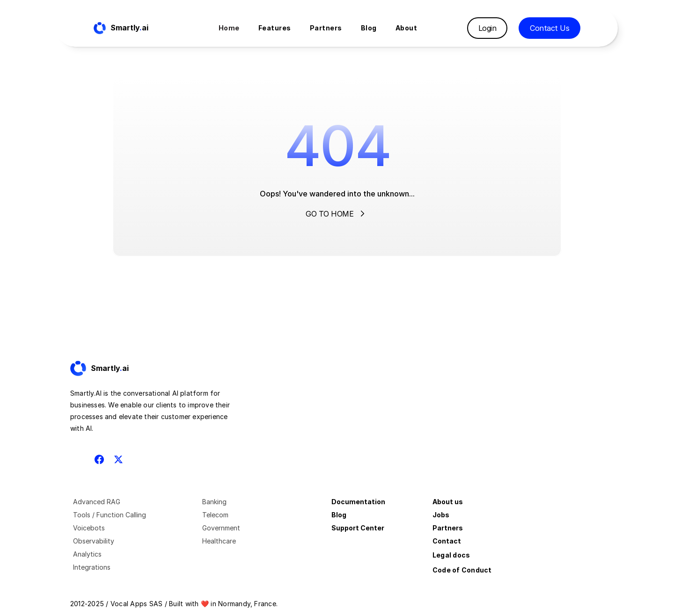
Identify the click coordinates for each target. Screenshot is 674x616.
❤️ (205, 604)
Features (275, 28)
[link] (108, 369)
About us (448, 502)
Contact (447, 541)
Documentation (358, 502)
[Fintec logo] (108, 369)
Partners (448, 528)
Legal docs (451, 555)
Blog (339, 515)
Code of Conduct (462, 570)
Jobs (441, 515)
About (407, 28)
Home (229, 28)
